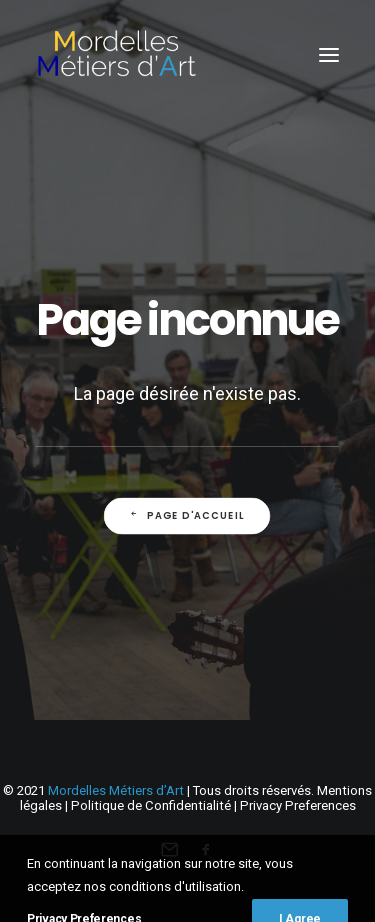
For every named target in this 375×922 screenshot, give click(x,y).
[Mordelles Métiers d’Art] (116, 54)
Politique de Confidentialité (151, 805)
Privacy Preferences (298, 805)
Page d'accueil (187, 515)
